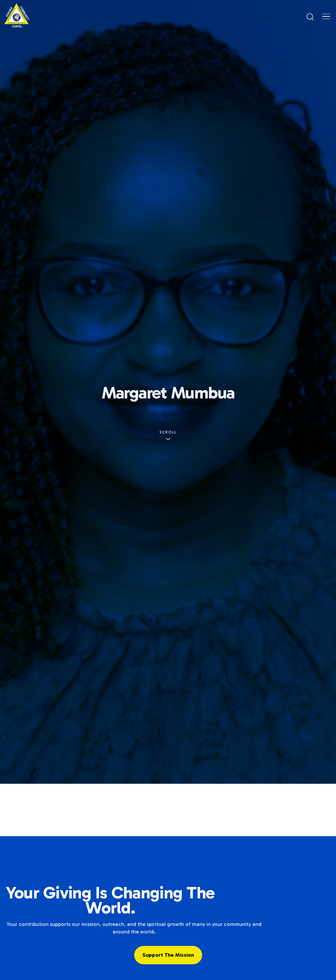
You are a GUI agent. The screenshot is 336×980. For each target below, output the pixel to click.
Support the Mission (168, 955)
